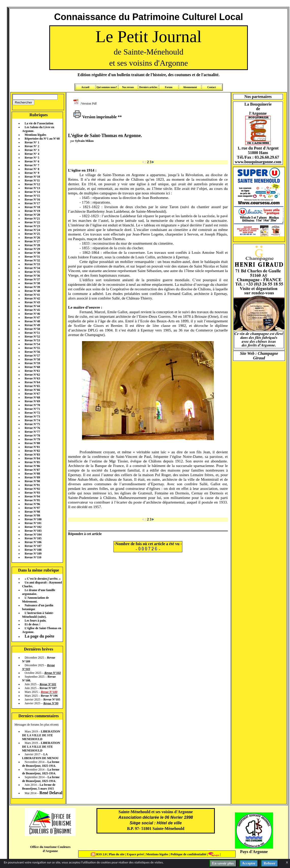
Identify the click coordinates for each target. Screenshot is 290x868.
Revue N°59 (32, 363)
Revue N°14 (32, 192)
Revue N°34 (32, 268)
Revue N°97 (32, 508)
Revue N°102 (33, 527)
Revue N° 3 (32, 150)
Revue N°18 (32, 207)
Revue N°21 (32, 219)
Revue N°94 (32, 496)
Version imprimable (95, 117)
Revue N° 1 (32, 142)
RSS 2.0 (99, 854)
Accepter (249, 863)
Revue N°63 (32, 378)
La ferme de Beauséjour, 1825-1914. (41, 764)
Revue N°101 (33, 523)
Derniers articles (148, 87)
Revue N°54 (32, 344)
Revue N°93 (32, 493)
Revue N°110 (33, 557)
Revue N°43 (32, 302)
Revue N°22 (32, 222)
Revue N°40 (32, 291)
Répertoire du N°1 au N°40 (42, 139)
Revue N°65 (32, 386)
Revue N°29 (32, 249)
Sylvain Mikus (84, 141)
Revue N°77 (32, 432)
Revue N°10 (32, 177)
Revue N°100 (33, 519)
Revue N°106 (33, 542)
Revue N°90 (32, 481)
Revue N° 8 (32, 169)
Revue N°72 (32, 413)
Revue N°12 (32, 184)
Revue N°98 (32, 512)
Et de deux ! (33, 624)
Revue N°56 (32, 352)
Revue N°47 (32, 318)
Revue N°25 (32, 234)
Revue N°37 (32, 279)
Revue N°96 (32, 504)
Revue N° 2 (32, 146)
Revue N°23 (32, 226)
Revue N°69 (32, 401)
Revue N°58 (32, 359)
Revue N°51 (32, 333)
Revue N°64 (32, 382)
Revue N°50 (32, 329)
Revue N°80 (32, 443)
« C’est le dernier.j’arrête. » (43, 579)
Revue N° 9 (32, 173)
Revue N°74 (32, 420)
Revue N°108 (33, 550)
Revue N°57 (32, 356)
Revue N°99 (32, 515)
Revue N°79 (32, 439)
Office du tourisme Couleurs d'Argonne (50, 849)
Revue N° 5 (32, 158)
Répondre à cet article (85, 534)
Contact (212, 87)
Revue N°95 (32, 500)
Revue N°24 (32, 230)
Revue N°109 (33, 554)
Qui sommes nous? (107, 87)
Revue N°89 (32, 477)
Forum (168, 87)
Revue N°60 (32, 367)
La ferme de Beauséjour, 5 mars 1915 (39, 787)
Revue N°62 (32, 375)
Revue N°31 (32, 257)
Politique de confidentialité (188, 854)
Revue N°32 (32, 260)
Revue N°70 (32, 405)
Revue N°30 (32, 253)
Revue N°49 (32, 325)
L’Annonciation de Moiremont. (35, 600)
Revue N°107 (33, 546)
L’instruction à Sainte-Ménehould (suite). (38, 615)
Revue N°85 (32, 462)
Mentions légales (35, 135)
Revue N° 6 (32, 161)
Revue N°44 (32, 306)
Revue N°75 (32, 424)
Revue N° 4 (32, 154)
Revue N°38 (32, 283)
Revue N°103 (33, 531)
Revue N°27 (32, 241)
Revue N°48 (32, 321)
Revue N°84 (32, 458)
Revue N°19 (32, 211)
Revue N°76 (32, 428)
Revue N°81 (32, 447)
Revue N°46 (32, 314)
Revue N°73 (32, 416)
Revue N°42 (32, 298)
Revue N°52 (32, 337)
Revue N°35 (32, 272)
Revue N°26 (32, 238)
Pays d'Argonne (254, 852)
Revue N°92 (32, 489)
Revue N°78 (32, 436)
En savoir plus (223, 863)
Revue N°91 (32, 485)
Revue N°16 (32, 199)
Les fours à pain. (35, 621)
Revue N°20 (32, 215)
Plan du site (117, 854)
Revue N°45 (32, 310)
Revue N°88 (32, 474)
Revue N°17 (32, 203)
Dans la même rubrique (38, 570)
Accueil (85, 87)
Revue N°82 (32, 451)
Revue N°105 (33, 538)
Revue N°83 (32, 455)
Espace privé (135, 854)
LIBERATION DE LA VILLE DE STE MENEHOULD (41, 735)
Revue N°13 (32, 188)
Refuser (270, 863)
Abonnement (190, 87)
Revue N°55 (32, 348)
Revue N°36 (32, 276)
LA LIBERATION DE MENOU (40, 756)
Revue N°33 (32, 264)
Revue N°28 (32, 245)
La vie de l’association (39, 123)
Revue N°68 (32, 397)
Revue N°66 (32, 390)
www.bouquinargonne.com (258, 162)
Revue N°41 (32, 295)
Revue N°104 (33, 535)
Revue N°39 (32, 287)
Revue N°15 (32, 196)
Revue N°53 (32, 340)
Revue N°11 (32, 180)
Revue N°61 (32, 371)
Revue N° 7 (32, 165)
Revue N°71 (32, 409)
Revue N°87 (32, 470)
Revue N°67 (32, 394)
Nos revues (128, 87)
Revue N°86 (32, 466)
